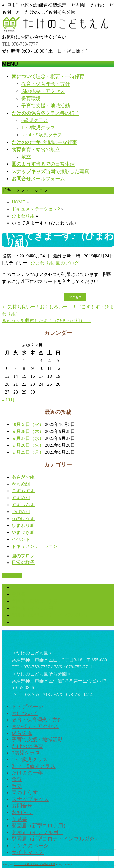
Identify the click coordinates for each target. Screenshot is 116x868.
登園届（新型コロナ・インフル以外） (51, 615)
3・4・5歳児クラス (42, 135)
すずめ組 (21, 498)
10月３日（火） (28, 424)
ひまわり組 (42, 263)
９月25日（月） (28, 452)
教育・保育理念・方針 (46, 84)
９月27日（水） (28, 438)
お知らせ (21, 587)
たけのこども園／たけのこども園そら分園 (34, 864)
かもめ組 (21, 484)
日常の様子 (23, 562)
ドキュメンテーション (35, 546)
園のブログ (67, 263)
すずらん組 (23, 505)
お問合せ (22, 806)
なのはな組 (23, 519)
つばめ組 (21, 512)
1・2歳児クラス (38, 128)
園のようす (25, 793)
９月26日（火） (28, 445)
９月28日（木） (28, 431)
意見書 (19, 594)
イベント (21, 539)
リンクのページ (28, 622)
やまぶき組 (23, 532)
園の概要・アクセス (43, 91)
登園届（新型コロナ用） (37, 601)
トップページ (27, 707)
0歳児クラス (35, 120)
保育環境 (31, 98)
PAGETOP (12, 576)
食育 (17, 779)
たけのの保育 (27, 746)
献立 (26, 157)
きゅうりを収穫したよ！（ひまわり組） (46, 320)
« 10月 (8, 400)
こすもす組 (23, 491)
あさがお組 (23, 477)
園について (25, 713)
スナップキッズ (30, 799)
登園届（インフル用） (35, 608)
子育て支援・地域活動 (46, 106)
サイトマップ (28, 852)
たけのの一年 (27, 773)
